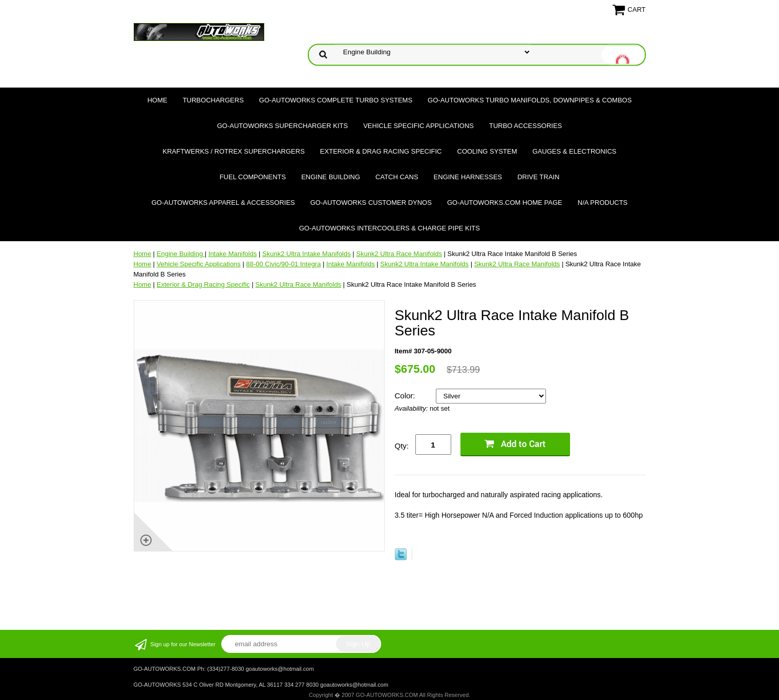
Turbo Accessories (525, 126)
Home (157, 100)
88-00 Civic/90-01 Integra (283, 264)
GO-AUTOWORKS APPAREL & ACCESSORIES (223, 203)
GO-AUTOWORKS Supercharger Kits (282, 126)
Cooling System (487, 151)
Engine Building (331, 177)
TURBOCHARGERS (213, 100)
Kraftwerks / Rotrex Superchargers (233, 151)
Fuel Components (253, 177)
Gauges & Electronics (575, 151)
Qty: (402, 446)
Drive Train (538, 177)
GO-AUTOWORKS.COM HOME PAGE (505, 203)
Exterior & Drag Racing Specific (381, 151)
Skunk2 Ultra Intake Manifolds (307, 254)
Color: (406, 396)
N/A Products (603, 203)
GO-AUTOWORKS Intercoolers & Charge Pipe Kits (389, 228)
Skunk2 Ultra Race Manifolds (399, 254)
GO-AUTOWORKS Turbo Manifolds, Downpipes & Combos (530, 100)
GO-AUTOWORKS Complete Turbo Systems (336, 100)
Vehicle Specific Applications (418, 126)
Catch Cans (397, 177)
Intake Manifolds (233, 254)
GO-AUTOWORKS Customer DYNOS (371, 203)
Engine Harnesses (468, 177)
